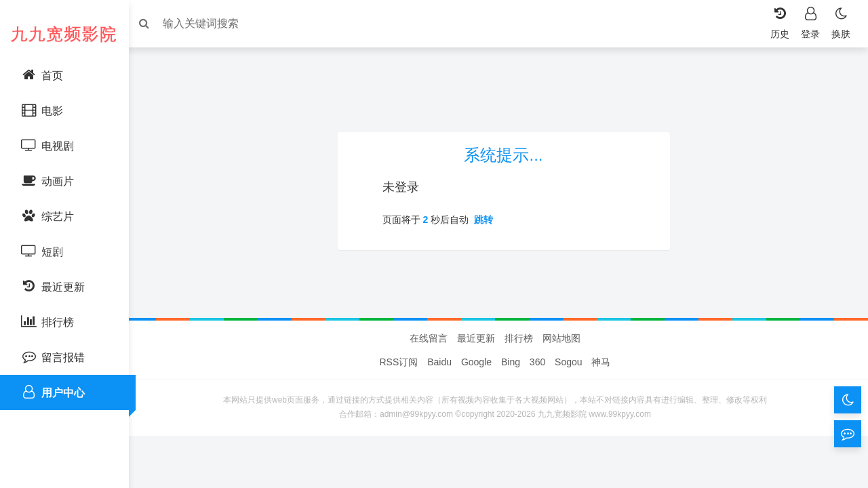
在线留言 (429, 386)
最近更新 (476, 386)
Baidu (439, 409)
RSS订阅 (399, 409)
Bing (511, 409)
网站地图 (561, 386)
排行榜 (519, 386)
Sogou (568, 409)
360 (537, 409)
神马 (601, 409)
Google (476, 409)
